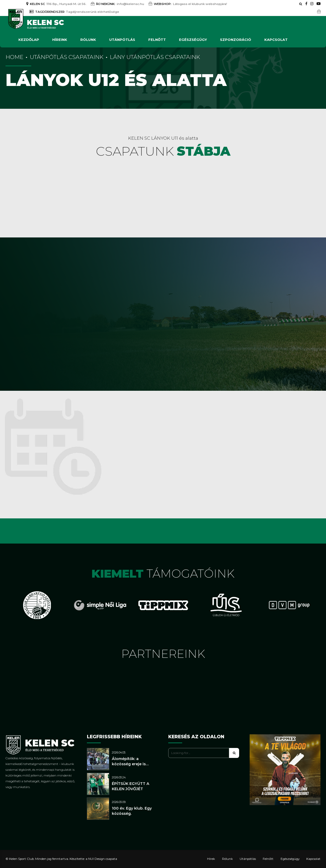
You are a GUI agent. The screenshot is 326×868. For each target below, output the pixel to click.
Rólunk (88, 40)
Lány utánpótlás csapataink (155, 57)
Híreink (60, 40)
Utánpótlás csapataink (67, 57)
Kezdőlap (29, 40)
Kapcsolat (276, 40)
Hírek (211, 859)
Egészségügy (193, 40)
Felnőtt (157, 40)
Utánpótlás (122, 40)
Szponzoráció (236, 40)
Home (14, 57)
